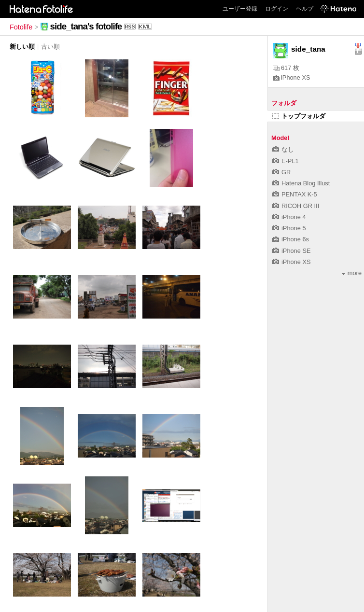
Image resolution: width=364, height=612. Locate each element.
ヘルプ (305, 9)
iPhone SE (291, 251)
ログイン (277, 9)
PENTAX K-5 (295, 194)
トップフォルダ (299, 116)
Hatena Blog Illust (301, 183)
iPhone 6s (291, 239)
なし (283, 149)
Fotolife (21, 27)
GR (281, 172)
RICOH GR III (296, 206)
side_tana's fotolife (86, 26)
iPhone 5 (289, 228)
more (352, 273)
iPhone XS (291, 77)
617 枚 (286, 68)
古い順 (50, 47)
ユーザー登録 (240, 9)
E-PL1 (286, 161)
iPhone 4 (289, 217)
